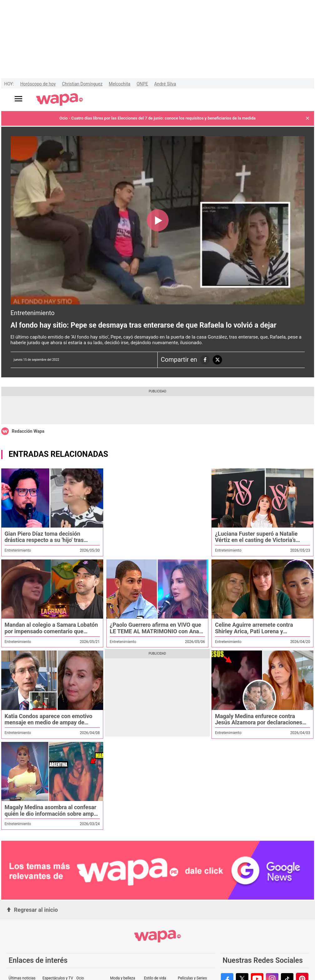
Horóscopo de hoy (38, 84)
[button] (307, 118)
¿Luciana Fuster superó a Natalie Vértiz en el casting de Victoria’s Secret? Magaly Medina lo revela (256, 540)
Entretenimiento (33, 313)
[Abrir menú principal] (18, 99)
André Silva (165, 84)
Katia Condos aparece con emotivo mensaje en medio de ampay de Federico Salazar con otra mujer (49, 722)
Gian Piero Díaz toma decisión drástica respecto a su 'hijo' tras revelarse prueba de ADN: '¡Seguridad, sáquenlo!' (44, 543)
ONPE (142, 84)
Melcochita (120, 84)
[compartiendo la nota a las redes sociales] (205, 360)
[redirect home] (60, 100)
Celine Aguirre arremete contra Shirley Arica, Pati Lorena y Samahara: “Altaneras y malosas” (257, 631)
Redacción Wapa (28, 431)
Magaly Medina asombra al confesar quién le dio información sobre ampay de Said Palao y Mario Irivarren (52, 814)
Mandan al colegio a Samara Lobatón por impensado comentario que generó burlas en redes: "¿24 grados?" (51, 634)
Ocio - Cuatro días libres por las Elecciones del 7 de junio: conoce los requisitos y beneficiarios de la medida (157, 118)
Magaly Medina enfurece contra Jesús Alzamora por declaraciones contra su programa (259, 722)
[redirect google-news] (158, 870)
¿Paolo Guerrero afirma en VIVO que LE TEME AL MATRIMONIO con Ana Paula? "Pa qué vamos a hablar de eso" (155, 634)
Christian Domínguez (82, 84)
